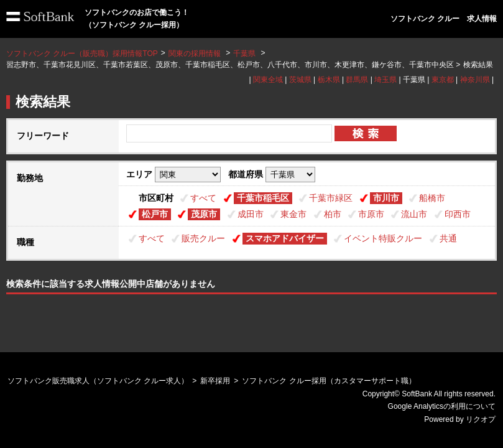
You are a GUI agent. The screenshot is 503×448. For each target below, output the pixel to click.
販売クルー (203, 238)
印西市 (458, 214)
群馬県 (357, 80)
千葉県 (244, 54)
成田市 (251, 214)
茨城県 (300, 80)
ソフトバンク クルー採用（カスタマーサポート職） (329, 381)
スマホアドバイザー (285, 238)
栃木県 (329, 80)
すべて (203, 198)
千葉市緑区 (331, 198)
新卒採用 (215, 381)
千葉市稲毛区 (263, 198)
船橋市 (432, 198)
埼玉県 (385, 80)
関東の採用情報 (196, 54)
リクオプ (481, 419)
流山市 (414, 214)
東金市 (293, 214)
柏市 (333, 214)
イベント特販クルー (383, 238)
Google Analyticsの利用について (442, 406)
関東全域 (268, 80)
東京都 (443, 80)
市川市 (386, 198)
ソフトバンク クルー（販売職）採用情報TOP (82, 54)
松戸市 (155, 214)
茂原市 (204, 214)
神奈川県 (475, 80)
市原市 (371, 214)
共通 (448, 238)
